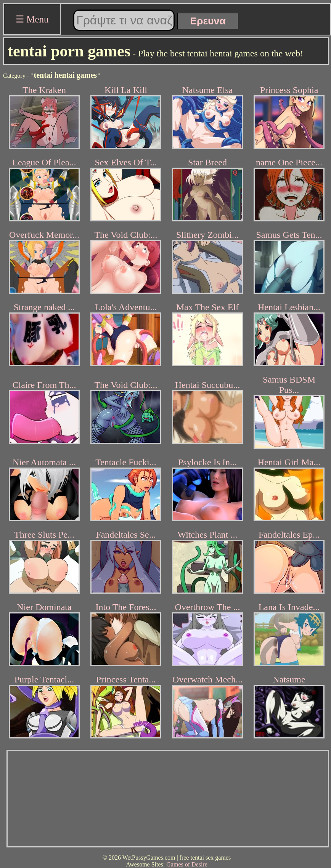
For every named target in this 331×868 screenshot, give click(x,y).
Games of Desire (187, 864)
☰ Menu (32, 19)
